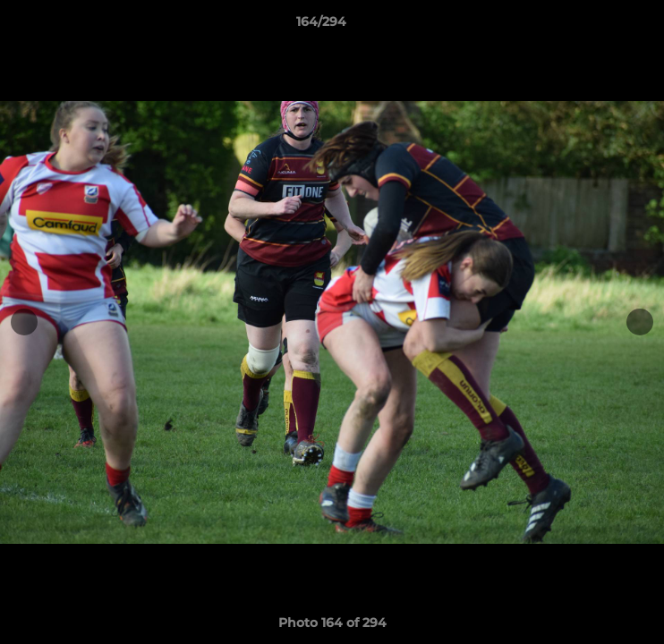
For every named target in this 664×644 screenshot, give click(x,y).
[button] (600, 26)
